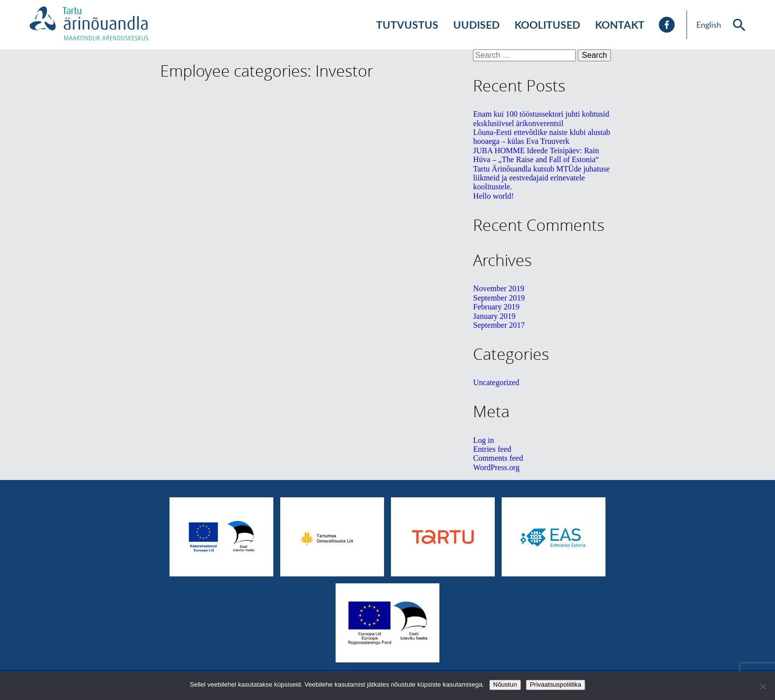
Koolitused (547, 24)
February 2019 (496, 307)
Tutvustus (407, 24)
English (709, 25)
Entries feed (492, 449)
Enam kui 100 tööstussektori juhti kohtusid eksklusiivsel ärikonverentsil (541, 118)
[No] (763, 686)
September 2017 (499, 325)
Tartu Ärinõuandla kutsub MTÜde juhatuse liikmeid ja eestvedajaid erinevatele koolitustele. (541, 178)
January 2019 (494, 316)
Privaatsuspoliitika (556, 684)
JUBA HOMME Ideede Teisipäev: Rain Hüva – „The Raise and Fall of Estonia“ (536, 155)
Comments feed (498, 458)
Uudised (476, 24)
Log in (483, 440)
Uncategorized (496, 382)
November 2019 (499, 288)
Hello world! (493, 196)
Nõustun (505, 684)
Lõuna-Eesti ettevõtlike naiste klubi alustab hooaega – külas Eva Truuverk (541, 137)
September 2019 (499, 298)
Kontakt (620, 24)
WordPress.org (496, 467)
